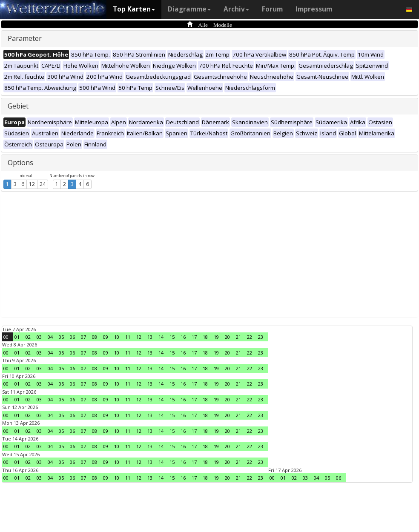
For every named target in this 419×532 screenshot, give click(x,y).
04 (50, 337)
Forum (272, 9)
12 (32, 184)
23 (261, 337)
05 (61, 337)
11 (128, 337)
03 (39, 337)
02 (28, 337)
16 (183, 337)
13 (150, 337)
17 (194, 337)
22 (250, 337)
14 (161, 337)
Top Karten (134, 9)
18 (205, 337)
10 (117, 337)
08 (95, 337)
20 (227, 337)
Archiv (236, 9)
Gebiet (18, 106)
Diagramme (189, 9)
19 (216, 337)
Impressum (314, 9)
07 (83, 337)
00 (6, 337)
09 (106, 337)
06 (72, 337)
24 (43, 184)
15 (172, 337)
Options (20, 163)
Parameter (25, 38)
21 (238, 337)
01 (17, 337)
